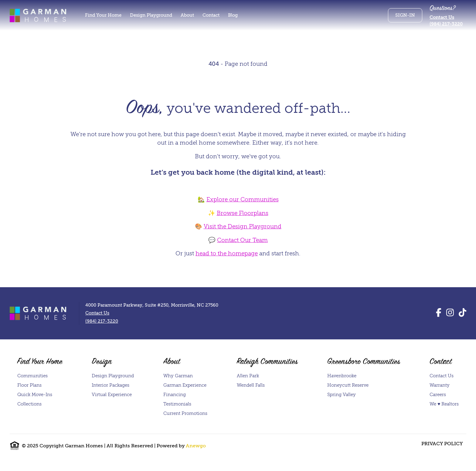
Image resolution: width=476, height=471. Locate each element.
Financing (175, 395)
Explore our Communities (243, 199)
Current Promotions (185, 413)
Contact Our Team (242, 240)
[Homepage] (39, 15)
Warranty (440, 385)
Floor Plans (29, 385)
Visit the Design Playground (243, 226)
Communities (32, 376)
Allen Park (248, 376)
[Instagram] (450, 313)
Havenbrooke (342, 376)
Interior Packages (110, 385)
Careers (438, 395)
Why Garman (178, 376)
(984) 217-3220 (446, 24)
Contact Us (442, 17)
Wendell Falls (251, 385)
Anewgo (196, 446)
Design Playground (113, 376)
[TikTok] (462, 313)
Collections (29, 404)
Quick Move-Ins (35, 395)
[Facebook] (439, 313)
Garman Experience (185, 385)
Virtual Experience (112, 395)
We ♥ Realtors (444, 404)
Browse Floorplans (243, 213)
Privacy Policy (442, 444)
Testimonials (177, 404)
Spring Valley (342, 395)
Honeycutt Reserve (348, 385)
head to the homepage (227, 253)
